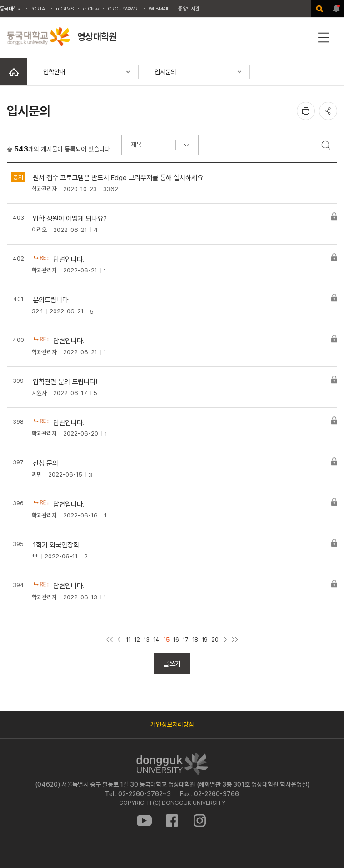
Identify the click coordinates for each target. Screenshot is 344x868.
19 (205, 640)
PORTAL (39, 9)
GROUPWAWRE (124, 9)
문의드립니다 (50, 300)
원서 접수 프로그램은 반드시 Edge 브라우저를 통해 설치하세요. (119, 178)
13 (147, 640)
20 (215, 640)
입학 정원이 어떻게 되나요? (70, 218)
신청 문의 (45, 463)
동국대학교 (11, 9)
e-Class (91, 9)
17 (186, 640)
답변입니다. (69, 259)
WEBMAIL (159, 9)
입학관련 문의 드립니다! (65, 382)
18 (195, 640)
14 (156, 640)
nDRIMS (65, 9)
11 (128, 640)
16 (176, 640)
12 (137, 640)
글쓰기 (172, 664)
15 (166, 640)
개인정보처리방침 (172, 724)
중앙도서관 (189, 9)
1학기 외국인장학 (56, 545)
